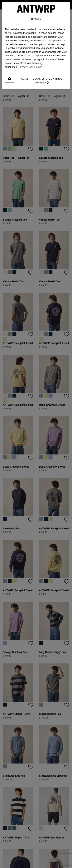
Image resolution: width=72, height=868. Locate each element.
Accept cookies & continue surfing (42, 81)
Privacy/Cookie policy (31, 67)
